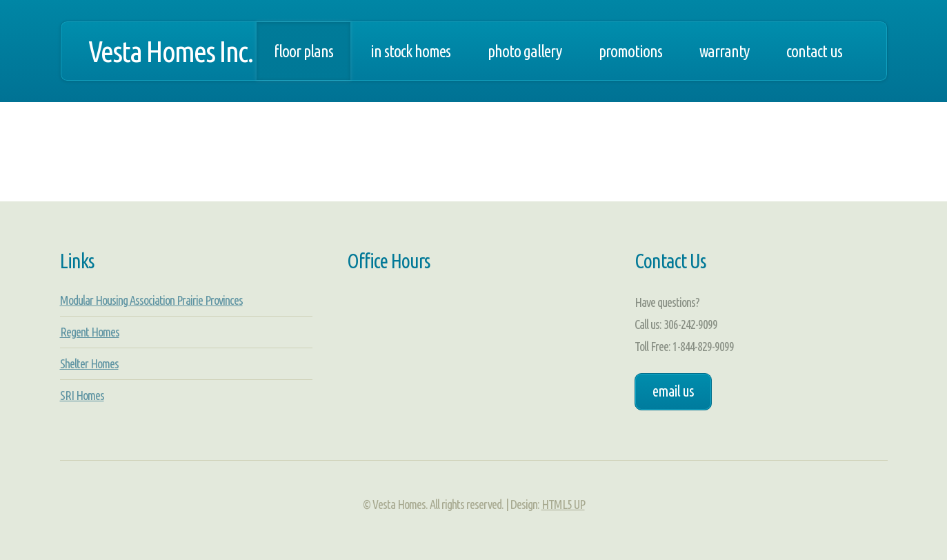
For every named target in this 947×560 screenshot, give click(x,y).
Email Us (673, 391)
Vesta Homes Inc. (170, 51)
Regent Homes (90, 332)
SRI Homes (82, 395)
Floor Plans (303, 51)
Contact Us (814, 51)
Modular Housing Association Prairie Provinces (151, 300)
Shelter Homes (89, 363)
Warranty (724, 51)
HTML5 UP (563, 504)
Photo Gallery (525, 51)
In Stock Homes (410, 51)
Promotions (630, 51)
